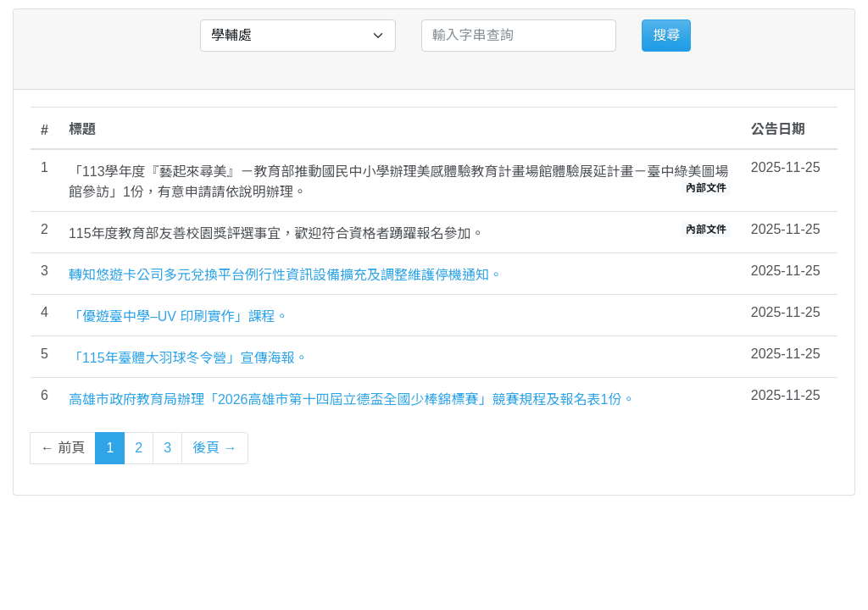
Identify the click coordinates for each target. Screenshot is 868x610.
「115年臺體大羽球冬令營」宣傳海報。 (189, 358)
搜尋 (666, 35)
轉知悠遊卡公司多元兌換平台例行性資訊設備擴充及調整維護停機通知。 (286, 275)
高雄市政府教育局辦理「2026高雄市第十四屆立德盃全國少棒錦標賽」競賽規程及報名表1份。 (352, 399)
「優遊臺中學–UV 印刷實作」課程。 (179, 316)
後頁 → (214, 448)
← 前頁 (63, 448)
